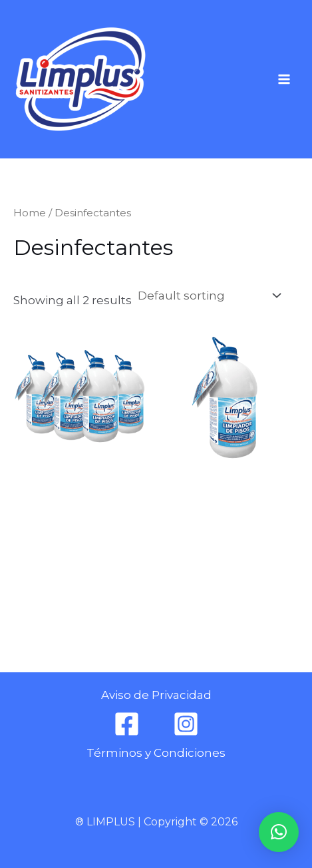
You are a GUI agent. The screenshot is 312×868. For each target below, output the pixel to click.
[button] (279, 832)
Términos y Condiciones (156, 753)
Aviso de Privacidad (156, 695)
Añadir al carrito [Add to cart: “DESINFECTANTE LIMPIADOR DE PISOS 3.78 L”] (221, 579)
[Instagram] (186, 724)
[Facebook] (127, 724)
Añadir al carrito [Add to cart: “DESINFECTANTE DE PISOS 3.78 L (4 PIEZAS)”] (71, 579)
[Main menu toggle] (284, 79)
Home (30, 213)
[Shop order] (208, 296)
